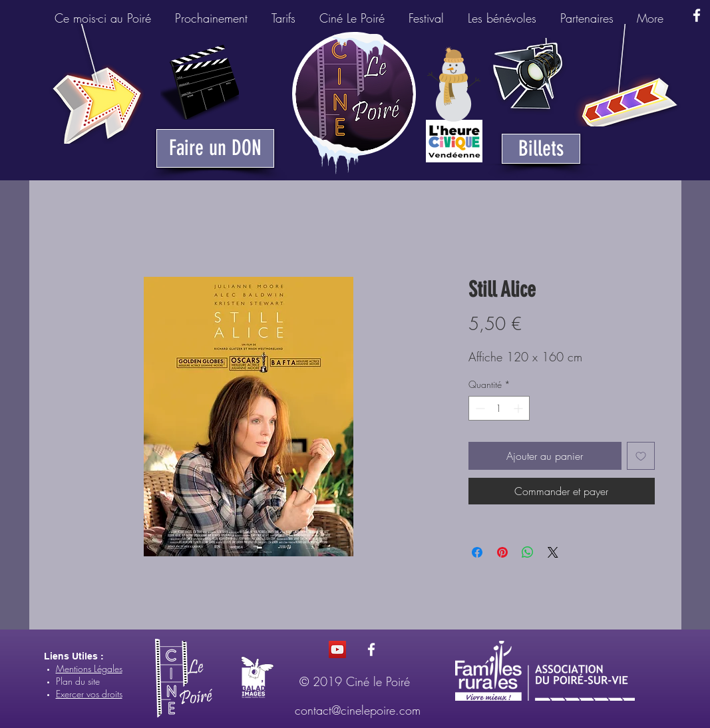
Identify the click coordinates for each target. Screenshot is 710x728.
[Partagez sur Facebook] (477, 552)
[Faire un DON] (215, 148)
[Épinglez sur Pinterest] (502, 552)
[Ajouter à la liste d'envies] (641, 456)
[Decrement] (479, 408)
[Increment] (519, 408)
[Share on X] (553, 552)
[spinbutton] (499, 408)
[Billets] (541, 149)
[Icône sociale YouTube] (337, 649)
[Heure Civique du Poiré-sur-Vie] (454, 141)
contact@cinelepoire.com (358, 710)
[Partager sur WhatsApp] (528, 552)
